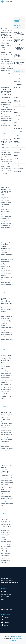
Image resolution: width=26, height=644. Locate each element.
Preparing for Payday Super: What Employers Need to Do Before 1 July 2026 (19, 33)
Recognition (17, 146)
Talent (15, 162)
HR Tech (16, 105)
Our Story (4, 592)
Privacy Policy (15, 639)
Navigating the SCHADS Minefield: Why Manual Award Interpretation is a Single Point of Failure (19, 48)
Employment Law (18, 84)
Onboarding (17, 132)
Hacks (15, 97)
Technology (16, 165)
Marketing (16, 119)
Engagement (17, 88)
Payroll (15, 135)
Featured (16, 91)
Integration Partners (7, 610)
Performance (17, 138)
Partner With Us (5, 597)
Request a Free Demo (7, 594)
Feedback (16, 94)
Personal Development (17, 142)
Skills (15, 155)
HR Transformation (18, 108)
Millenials (16, 122)
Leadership (16, 113)
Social (15, 159)
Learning (16, 116)
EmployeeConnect (17, 637)
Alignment (16, 75)
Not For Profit (17, 129)
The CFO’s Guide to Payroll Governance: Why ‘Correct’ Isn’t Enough (19, 40)
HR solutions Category (17, 101)
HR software (4, 607)
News (15, 125)
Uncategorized (17, 168)
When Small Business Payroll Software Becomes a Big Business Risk (19, 56)
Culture (15, 81)
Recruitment (17, 149)
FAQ (2, 599)
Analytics (16, 78)
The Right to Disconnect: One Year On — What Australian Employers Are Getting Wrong (19, 64)
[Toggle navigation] (23, 2)
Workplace (16, 172)
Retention (16, 152)
